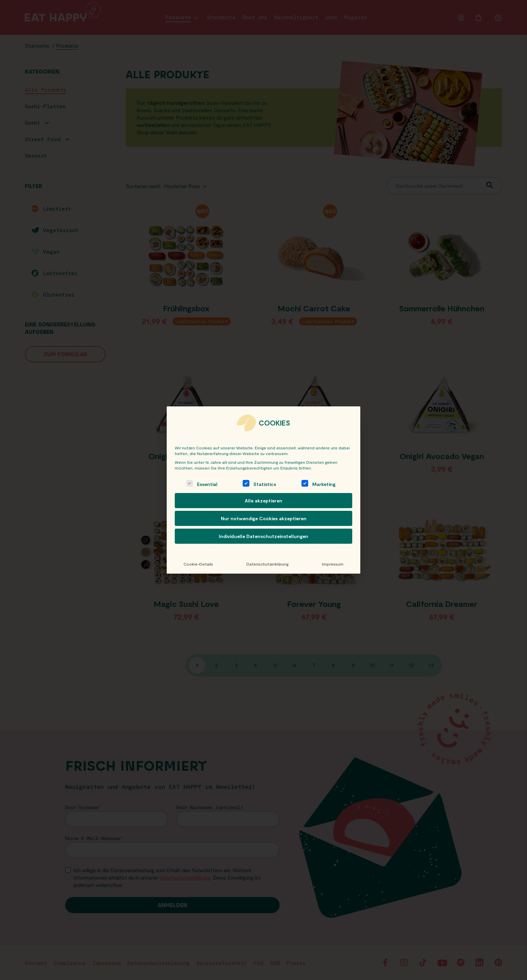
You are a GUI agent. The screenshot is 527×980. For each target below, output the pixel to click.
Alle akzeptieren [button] (263, 501)
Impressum (333, 564)
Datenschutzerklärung (267, 564)
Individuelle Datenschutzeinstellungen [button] (263, 536)
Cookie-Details (198, 564)
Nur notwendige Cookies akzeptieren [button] (264, 518)
